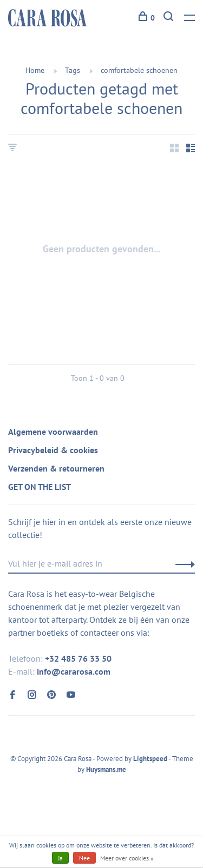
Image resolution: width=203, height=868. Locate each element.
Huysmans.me (106, 769)
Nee (84, 858)
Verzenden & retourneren (56, 468)
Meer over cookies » (127, 858)
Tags (73, 70)
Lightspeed (150, 759)
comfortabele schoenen (139, 70)
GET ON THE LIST (40, 487)
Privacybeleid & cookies (53, 450)
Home (35, 70)
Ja (60, 858)
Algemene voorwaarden (53, 432)
